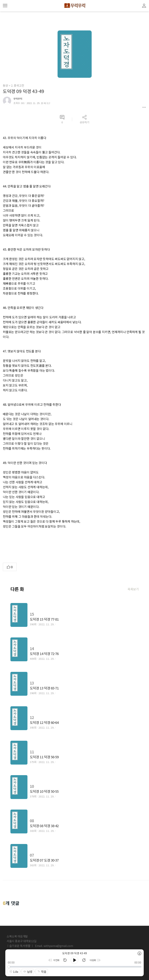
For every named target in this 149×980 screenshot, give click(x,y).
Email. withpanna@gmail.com (54, 946)
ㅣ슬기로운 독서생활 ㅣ (20, 946)
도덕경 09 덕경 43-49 (23, 91)
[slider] (75, 967)
